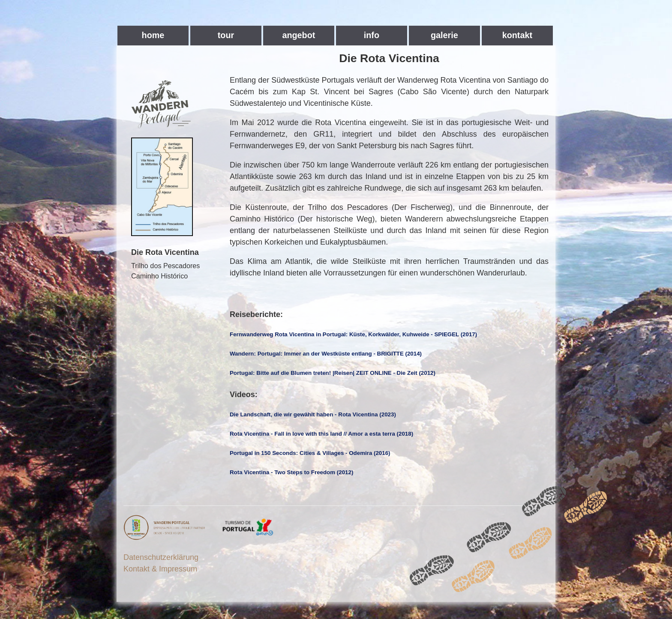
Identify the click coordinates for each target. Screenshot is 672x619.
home (153, 35)
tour (226, 35)
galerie (444, 35)
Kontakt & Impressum (160, 569)
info (372, 35)
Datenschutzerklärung (161, 557)
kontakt (517, 35)
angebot (298, 35)
